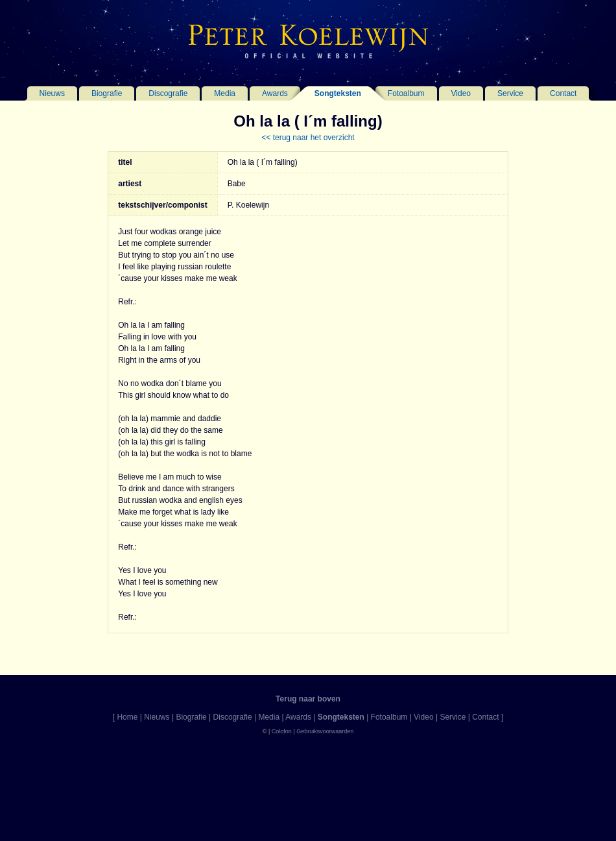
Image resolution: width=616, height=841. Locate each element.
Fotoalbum (406, 93)
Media (225, 93)
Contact (563, 93)
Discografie (168, 93)
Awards (275, 93)
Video (461, 93)
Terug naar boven (308, 699)
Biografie (107, 93)
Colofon (282, 731)
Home (127, 717)
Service (510, 93)
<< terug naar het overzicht (308, 138)
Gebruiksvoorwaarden (325, 731)
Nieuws (52, 93)
